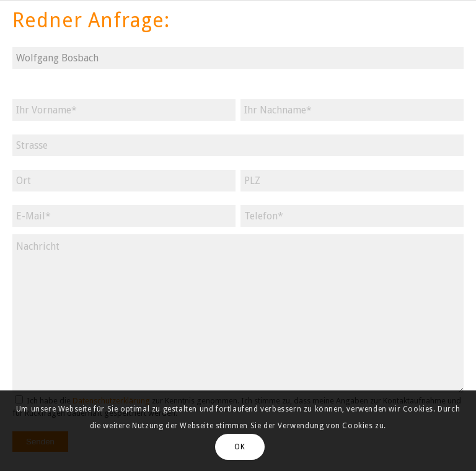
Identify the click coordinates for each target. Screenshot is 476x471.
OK (240, 447)
